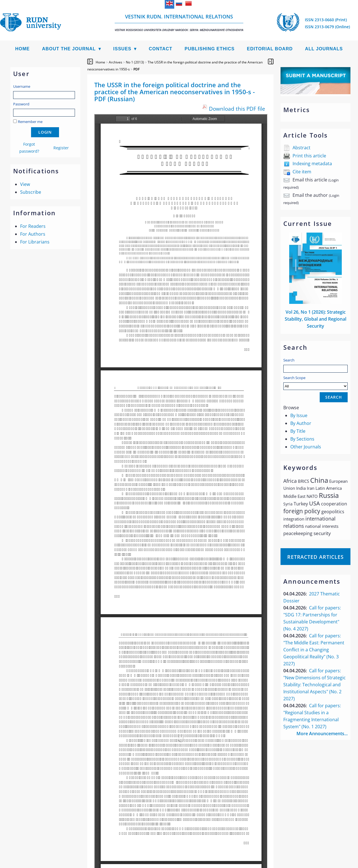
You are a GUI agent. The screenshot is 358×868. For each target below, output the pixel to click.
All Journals (324, 49)
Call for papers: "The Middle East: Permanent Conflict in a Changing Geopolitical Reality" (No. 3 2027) (314, 650)
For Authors (33, 234)
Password (21, 104)
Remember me (30, 122)
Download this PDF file (237, 109)
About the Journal (69, 49)
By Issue (299, 415)
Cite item (302, 172)
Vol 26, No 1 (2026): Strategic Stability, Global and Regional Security (315, 319)
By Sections (302, 439)
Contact (161, 49)
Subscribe (31, 192)
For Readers (33, 226)
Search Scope (315, 383)
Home (22, 49)
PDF (136, 69)
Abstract (302, 148)
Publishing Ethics (210, 49)
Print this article (309, 156)
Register (61, 148)
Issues (122, 49)
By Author (301, 423)
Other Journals (306, 447)
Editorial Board (270, 49)
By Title (298, 431)
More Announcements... (322, 734)
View (25, 184)
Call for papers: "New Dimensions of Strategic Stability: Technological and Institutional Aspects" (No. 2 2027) (315, 685)
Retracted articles (315, 557)
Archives (116, 62)
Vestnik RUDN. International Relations (179, 23)
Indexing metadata (312, 164)
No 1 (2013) (135, 62)
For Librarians (35, 242)
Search (289, 360)
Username (22, 86)
